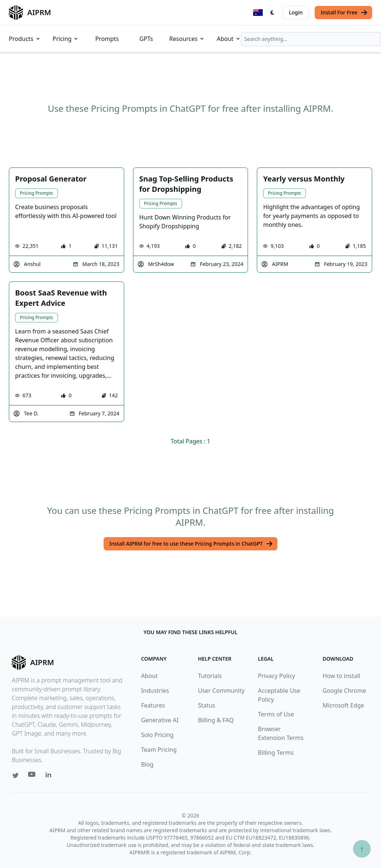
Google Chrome (344, 691)
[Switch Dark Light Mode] (273, 13)
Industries (155, 691)
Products (25, 39)
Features (153, 705)
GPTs (146, 39)
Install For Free (344, 13)
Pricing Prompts (36, 193)
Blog (147, 764)
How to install (341, 676)
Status (207, 705)
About (229, 39)
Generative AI (160, 720)
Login (296, 12)
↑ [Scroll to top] (362, 849)
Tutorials (210, 676)
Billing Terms (276, 753)
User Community (221, 691)
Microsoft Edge (343, 705)
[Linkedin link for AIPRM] (50, 776)
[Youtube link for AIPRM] (32, 776)
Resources (187, 39)
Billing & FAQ (216, 720)
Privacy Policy (277, 676)
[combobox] (311, 39)
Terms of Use (276, 714)
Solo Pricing (157, 735)
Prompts (107, 39)
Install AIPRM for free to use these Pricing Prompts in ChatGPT (191, 544)
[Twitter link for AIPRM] (15, 775)
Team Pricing (159, 750)
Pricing (66, 39)
